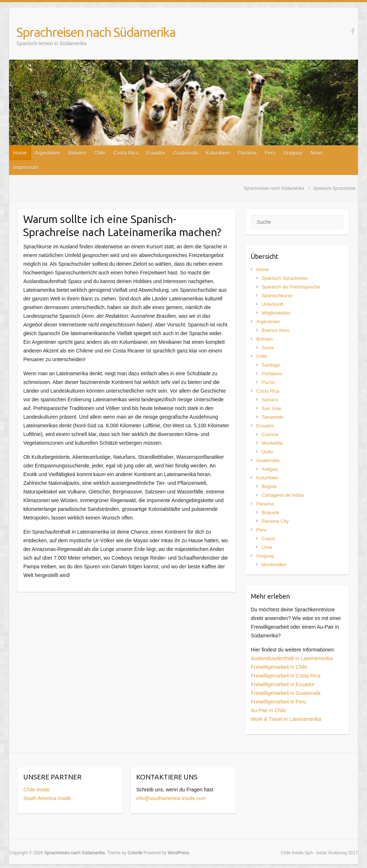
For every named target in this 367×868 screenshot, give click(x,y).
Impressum (26, 167)
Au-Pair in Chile (268, 710)
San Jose (271, 408)
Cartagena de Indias (283, 495)
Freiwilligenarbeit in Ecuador (283, 684)
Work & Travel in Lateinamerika (286, 719)
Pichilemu (272, 374)
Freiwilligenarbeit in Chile (279, 667)
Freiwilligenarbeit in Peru (279, 702)
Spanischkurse (277, 296)
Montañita (272, 443)
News (317, 153)
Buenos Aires (276, 330)
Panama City (275, 521)
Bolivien (77, 153)
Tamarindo (273, 417)
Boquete (270, 512)
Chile (100, 153)
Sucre (268, 348)
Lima (267, 547)
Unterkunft (273, 304)
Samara (270, 400)
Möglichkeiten (276, 313)
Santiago (271, 365)
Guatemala (185, 153)
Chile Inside (36, 790)
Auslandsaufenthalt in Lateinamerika (292, 658)
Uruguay (293, 153)
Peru (270, 153)
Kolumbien (218, 153)
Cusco (268, 538)
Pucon (268, 382)
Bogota (269, 486)
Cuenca (270, 434)
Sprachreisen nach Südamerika (96, 32)
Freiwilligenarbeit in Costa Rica (286, 676)
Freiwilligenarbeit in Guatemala (286, 693)
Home (20, 153)
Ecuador (156, 153)
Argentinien (48, 153)
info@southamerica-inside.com (171, 798)
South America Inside (47, 798)
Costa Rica (126, 153)
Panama (247, 153)
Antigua (270, 469)
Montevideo (274, 565)
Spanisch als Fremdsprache (291, 287)
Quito (267, 452)
